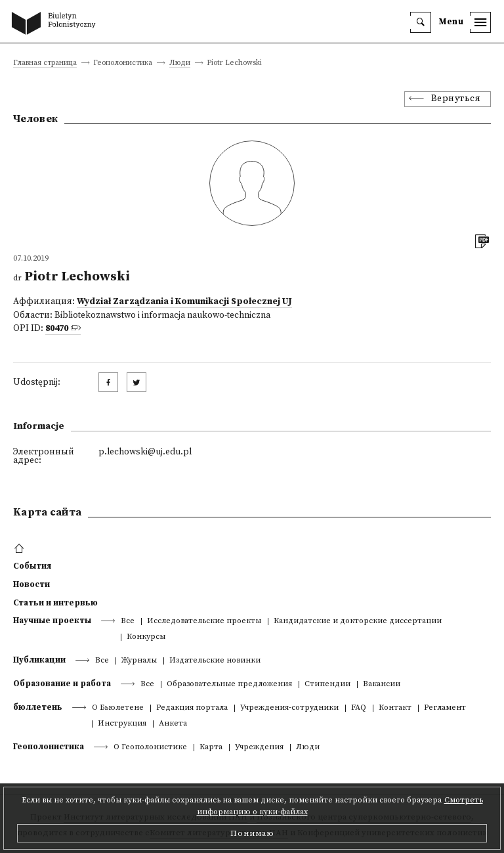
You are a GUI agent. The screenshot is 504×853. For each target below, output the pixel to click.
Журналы (139, 661)
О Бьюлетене (118, 708)
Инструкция (122, 724)
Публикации (39, 660)
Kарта (211, 748)
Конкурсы (146, 637)
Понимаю (252, 833)
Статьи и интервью (55, 603)
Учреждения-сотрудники (289, 708)
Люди (180, 63)
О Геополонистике (150, 748)
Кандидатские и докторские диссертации (358, 622)
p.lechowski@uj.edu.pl (145, 452)
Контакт (395, 708)
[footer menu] (21, 549)
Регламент (445, 708)
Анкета (173, 724)
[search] (421, 22)
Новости (31, 584)
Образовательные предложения (229, 685)
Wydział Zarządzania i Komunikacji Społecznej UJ (184, 302)
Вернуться (456, 99)
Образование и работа (62, 684)
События (32, 566)
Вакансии (382, 685)
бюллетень (38, 707)
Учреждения (259, 748)
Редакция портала (192, 708)
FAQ (359, 708)
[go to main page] (56, 24)
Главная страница (45, 63)
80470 (57, 329)
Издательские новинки (215, 661)
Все (128, 622)
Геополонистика (49, 747)
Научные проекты (52, 621)
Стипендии (327, 685)
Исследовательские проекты (204, 622)
